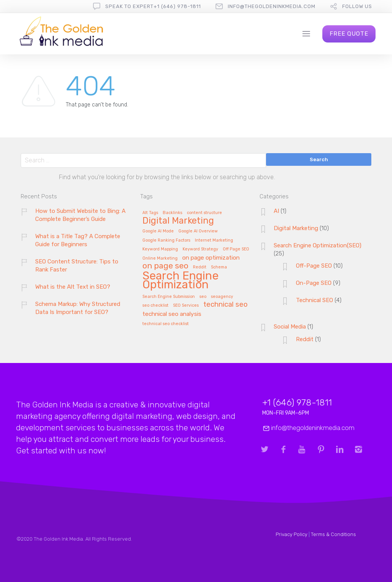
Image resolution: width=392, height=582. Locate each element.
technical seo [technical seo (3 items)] (225, 305)
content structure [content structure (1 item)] (204, 213)
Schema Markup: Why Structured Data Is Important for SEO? (78, 308)
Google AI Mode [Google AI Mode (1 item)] (158, 231)
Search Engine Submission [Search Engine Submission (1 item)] (169, 297)
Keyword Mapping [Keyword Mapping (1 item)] (160, 249)
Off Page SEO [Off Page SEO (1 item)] (236, 249)
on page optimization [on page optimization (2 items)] (211, 258)
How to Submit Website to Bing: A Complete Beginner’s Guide (80, 215)
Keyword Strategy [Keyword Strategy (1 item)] (200, 249)
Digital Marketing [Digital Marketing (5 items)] (178, 221)
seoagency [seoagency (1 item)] (222, 297)
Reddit (305, 339)
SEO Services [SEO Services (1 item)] (186, 306)
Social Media (290, 327)
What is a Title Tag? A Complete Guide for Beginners (78, 240)
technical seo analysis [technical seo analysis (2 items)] (172, 314)
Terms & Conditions (333, 534)
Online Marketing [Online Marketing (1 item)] (160, 258)
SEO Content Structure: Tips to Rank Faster (77, 266)
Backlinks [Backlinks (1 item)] (172, 213)
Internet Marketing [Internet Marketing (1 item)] (214, 240)
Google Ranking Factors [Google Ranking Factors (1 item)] (166, 240)
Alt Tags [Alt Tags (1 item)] (150, 213)
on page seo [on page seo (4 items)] (165, 266)
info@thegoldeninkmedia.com (272, 6)
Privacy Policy (292, 534)
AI (276, 211)
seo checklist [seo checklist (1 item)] (155, 306)
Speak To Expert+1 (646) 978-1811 (153, 6)
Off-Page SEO (314, 266)
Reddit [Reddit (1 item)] (200, 267)
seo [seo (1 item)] (203, 297)
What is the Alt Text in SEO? (73, 287)
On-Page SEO (314, 283)
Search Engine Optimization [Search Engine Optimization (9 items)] (180, 281)
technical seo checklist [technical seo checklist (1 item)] (166, 324)
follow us (357, 6)
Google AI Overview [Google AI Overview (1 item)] (198, 231)
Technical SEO (314, 300)
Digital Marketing (296, 228)
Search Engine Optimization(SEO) (318, 245)
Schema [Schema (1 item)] (219, 267)
